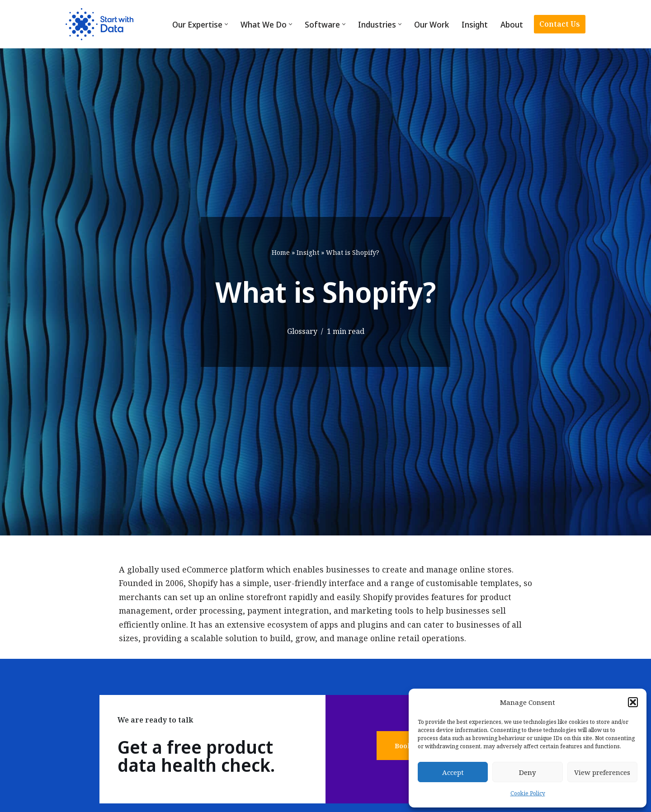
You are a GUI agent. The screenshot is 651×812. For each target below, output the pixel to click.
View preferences (602, 772)
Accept (453, 772)
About (512, 24)
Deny (527, 772)
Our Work (432, 24)
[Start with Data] (99, 24)
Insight (475, 24)
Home (281, 252)
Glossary (302, 331)
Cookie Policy (528, 793)
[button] (633, 702)
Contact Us (560, 24)
